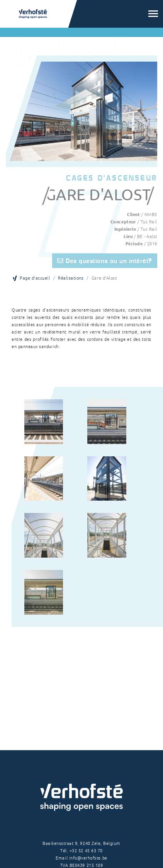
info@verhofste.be (88, 858)
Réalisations (71, 278)
